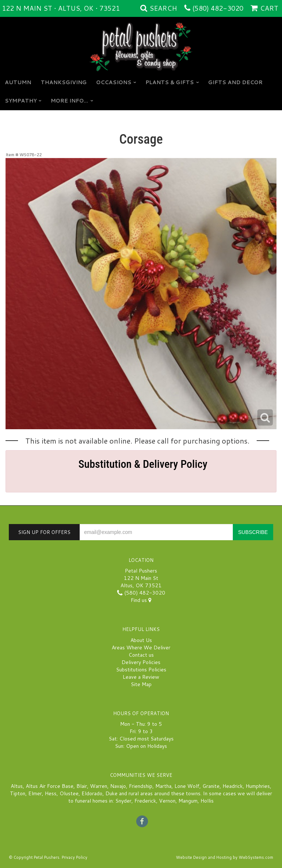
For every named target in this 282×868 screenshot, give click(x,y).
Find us (141, 600)
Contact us (141, 655)
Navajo (118, 786)
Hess (51, 793)
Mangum (188, 801)
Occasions (114, 82)
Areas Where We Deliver (141, 648)
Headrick (233, 786)
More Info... (69, 101)
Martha (163, 786)
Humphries (258, 786)
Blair (82, 786)
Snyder (123, 801)
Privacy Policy (75, 857)
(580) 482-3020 (218, 8)
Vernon (167, 801)
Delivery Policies (141, 662)
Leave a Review (141, 677)
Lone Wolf (187, 786)
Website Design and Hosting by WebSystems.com (225, 857)
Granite (211, 786)
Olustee (69, 793)
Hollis (207, 801)
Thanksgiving (64, 82)
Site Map (141, 684)
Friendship (141, 786)
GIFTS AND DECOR (235, 82)
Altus (17, 786)
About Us (141, 640)
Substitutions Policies (141, 670)
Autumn (18, 82)
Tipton (18, 793)
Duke (111, 793)
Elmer (35, 793)
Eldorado (92, 793)
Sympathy (21, 101)
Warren (99, 786)
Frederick (145, 801)
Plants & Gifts (170, 82)
